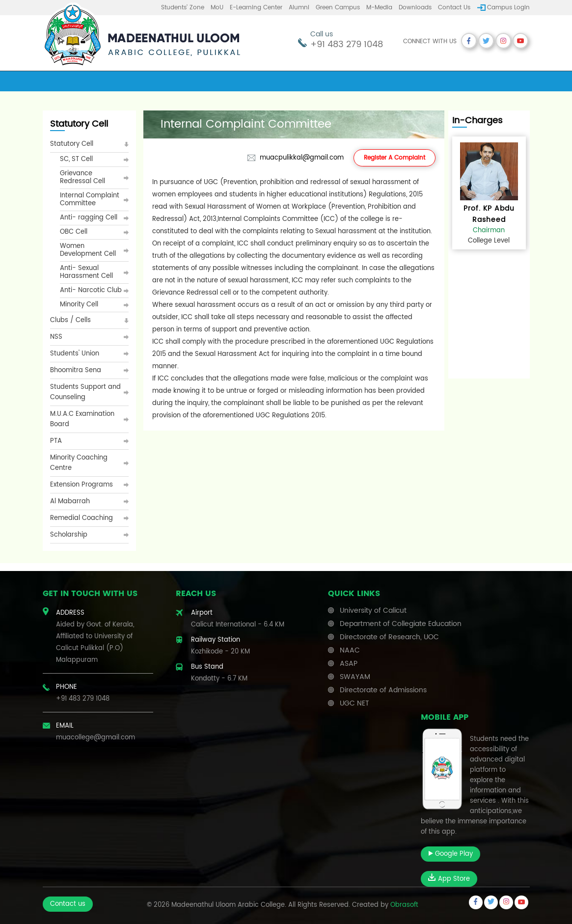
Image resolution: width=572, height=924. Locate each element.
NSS (56, 337)
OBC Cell (74, 232)
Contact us (454, 8)
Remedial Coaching (82, 518)
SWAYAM (355, 677)
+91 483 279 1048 (347, 44)
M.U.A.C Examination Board (82, 419)
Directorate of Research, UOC (389, 637)
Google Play (450, 854)
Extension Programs (82, 485)
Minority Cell (79, 305)
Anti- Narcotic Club (91, 290)
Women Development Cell (88, 250)
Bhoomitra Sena (76, 370)
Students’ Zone (183, 8)
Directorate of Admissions (383, 690)
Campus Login (508, 8)
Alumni (299, 8)
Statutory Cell (72, 144)
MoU (217, 8)
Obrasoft (404, 905)
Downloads (415, 8)
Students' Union (75, 354)
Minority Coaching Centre (79, 463)
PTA (56, 441)
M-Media (379, 8)
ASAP (349, 664)
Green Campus (338, 8)
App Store (449, 879)
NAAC (350, 650)
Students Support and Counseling (85, 392)
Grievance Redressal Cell (82, 177)
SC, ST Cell (76, 159)
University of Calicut (373, 611)
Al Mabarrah (70, 502)
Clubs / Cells (70, 320)
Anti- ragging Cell (89, 218)
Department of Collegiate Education (401, 624)
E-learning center (256, 8)
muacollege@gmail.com (95, 738)
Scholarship (69, 535)
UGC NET (354, 703)
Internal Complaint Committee (90, 200)
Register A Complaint (395, 158)
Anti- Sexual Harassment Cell (86, 272)
